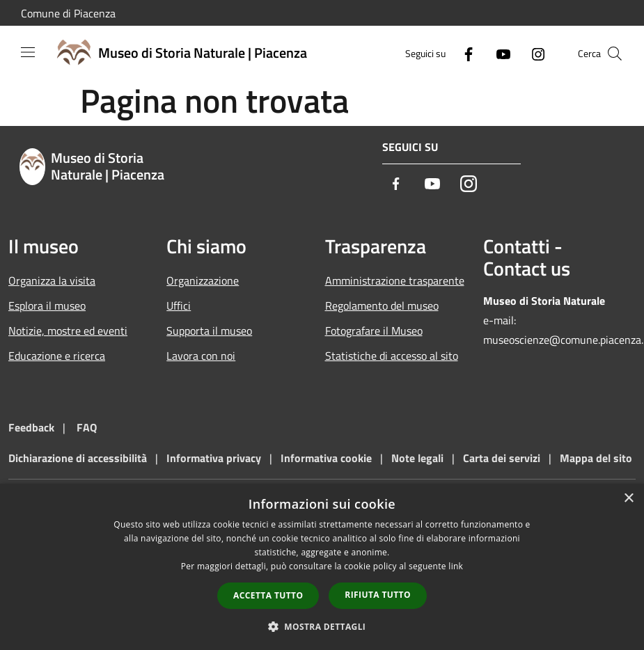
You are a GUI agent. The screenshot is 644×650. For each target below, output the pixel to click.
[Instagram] (533, 53)
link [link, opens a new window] (456, 566)
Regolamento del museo (382, 306)
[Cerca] (615, 54)
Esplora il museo (47, 306)
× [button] (628, 499)
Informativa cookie (326, 458)
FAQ (87, 427)
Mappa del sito (596, 458)
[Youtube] (498, 53)
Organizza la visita (52, 280)
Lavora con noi (201, 356)
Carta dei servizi (502, 458)
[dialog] (322, 567)
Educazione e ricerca (57, 356)
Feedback (31, 427)
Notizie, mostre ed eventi (68, 331)
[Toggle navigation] (28, 52)
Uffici (179, 306)
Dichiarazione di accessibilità (78, 458)
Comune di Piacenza (68, 13)
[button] (322, 626)
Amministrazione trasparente (395, 280)
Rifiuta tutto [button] (378, 595)
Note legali (417, 458)
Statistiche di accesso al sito (392, 356)
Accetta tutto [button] (268, 595)
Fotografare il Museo (374, 331)
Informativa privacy (214, 458)
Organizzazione (203, 280)
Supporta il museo (209, 331)
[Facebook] (463, 53)
